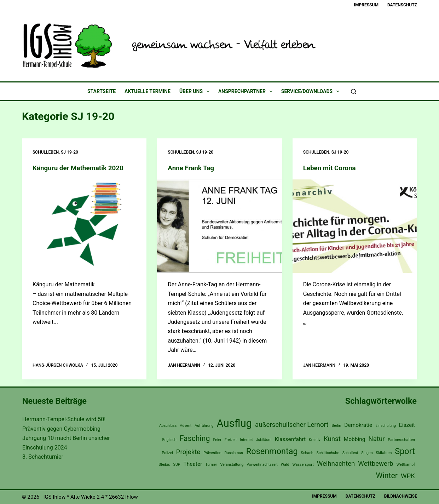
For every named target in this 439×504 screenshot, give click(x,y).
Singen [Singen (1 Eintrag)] (367, 453)
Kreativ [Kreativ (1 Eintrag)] (315, 440)
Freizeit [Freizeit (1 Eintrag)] (231, 440)
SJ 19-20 (70, 152)
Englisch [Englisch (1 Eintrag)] (169, 440)
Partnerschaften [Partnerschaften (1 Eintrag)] (402, 440)
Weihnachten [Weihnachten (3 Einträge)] (336, 464)
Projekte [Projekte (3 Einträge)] (188, 452)
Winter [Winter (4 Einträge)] (387, 475)
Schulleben (46, 152)
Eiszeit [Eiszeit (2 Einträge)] (407, 425)
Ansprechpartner (247, 91)
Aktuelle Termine (148, 91)
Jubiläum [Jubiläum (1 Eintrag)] (264, 440)
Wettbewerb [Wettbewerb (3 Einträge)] (376, 464)
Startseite (102, 91)
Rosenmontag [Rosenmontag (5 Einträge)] (272, 451)
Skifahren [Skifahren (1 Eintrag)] (384, 453)
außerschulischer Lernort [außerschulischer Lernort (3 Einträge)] (292, 425)
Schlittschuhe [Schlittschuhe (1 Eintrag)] (328, 453)
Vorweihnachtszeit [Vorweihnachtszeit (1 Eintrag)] (262, 465)
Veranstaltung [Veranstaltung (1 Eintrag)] (232, 465)
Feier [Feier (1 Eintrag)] (217, 440)
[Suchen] (354, 91)
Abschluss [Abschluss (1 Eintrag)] (168, 426)
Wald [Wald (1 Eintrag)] (285, 465)
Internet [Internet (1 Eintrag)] (246, 440)
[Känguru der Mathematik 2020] (84, 226)
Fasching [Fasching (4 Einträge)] (195, 438)
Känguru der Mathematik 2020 (81, 168)
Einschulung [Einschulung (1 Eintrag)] (386, 426)
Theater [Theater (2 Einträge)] (193, 464)
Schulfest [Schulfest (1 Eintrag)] (350, 453)
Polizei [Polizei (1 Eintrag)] (167, 453)
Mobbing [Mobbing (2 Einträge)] (355, 439)
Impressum (366, 5)
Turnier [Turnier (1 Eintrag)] (211, 465)
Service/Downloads (312, 91)
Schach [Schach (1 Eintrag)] (307, 453)
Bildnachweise (401, 496)
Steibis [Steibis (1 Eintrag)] (164, 465)
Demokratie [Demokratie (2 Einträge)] (358, 425)
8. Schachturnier (43, 457)
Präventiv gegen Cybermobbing (61, 429)
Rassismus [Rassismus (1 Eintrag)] (234, 453)
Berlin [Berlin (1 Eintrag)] (336, 426)
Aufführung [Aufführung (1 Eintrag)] (204, 426)
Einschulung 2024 (45, 447)
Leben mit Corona (331, 168)
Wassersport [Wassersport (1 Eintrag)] (303, 465)
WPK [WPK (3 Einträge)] (408, 476)
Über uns (196, 91)
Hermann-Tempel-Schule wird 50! (64, 419)
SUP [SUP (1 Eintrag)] (177, 465)
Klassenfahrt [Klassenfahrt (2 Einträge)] (290, 439)
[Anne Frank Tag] (219, 226)
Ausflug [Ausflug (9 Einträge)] (235, 423)
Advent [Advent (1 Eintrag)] (186, 426)
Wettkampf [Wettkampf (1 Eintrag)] (406, 465)
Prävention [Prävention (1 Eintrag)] (212, 453)
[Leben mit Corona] (355, 226)
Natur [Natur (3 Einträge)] (376, 439)
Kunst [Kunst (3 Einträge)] (332, 439)
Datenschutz (402, 5)
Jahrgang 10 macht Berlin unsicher (66, 438)
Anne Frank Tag (192, 168)
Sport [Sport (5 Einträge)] (405, 451)
